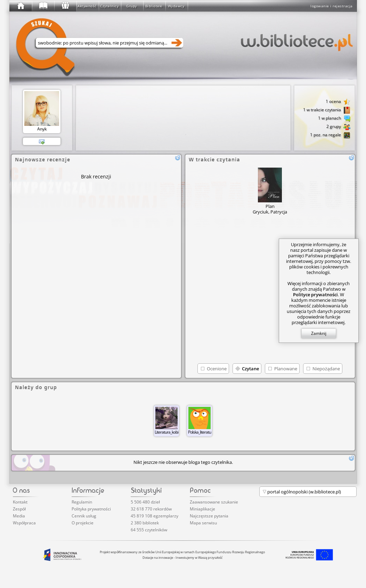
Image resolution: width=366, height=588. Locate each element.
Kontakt (20, 502)
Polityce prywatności (315, 295)
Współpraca (24, 523)
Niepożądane (326, 369)
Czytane (250, 369)
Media (19, 516)
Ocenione (217, 369)
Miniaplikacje (202, 509)
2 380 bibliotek (145, 523)
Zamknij (319, 333)
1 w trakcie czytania (327, 110)
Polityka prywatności (91, 509)
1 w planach (334, 119)
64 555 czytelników (149, 530)
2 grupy (338, 127)
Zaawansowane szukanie (214, 502)
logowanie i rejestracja (332, 6)
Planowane (286, 369)
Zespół (19, 509)
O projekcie (83, 523)
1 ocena (338, 102)
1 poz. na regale (330, 135)
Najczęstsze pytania (209, 516)
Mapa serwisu (203, 523)
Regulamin (82, 502)
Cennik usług (84, 516)
